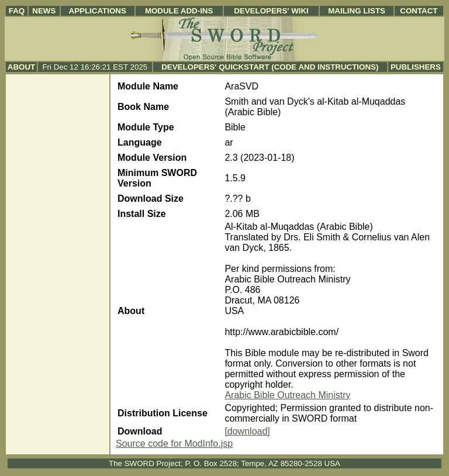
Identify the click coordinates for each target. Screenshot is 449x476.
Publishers (416, 67)
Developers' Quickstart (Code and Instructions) (270, 67)
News (44, 11)
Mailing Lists (357, 11)
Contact (419, 11)
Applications (98, 11)
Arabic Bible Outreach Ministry (287, 395)
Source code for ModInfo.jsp (174, 444)
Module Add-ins (179, 11)
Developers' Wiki (271, 11)
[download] (247, 431)
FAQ (17, 11)
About (21, 67)
